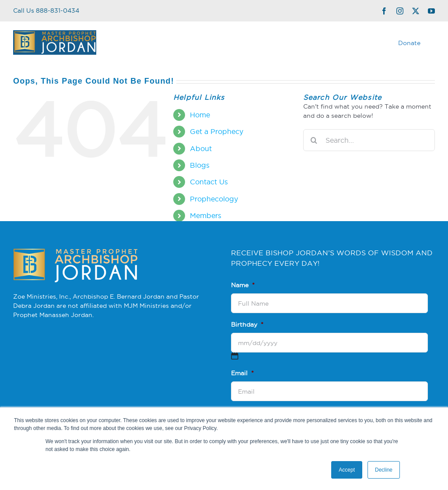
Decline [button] (384, 470)
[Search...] (369, 140)
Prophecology (214, 199)
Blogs (200, 165)
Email (242, 373)
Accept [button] (347, 470)
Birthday (247, 324)
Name (243, 285)
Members (206, 215)
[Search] (314, 140)
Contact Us (209, 182)
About (201, 148)
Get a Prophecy (217, 131)
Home (200, 115)
